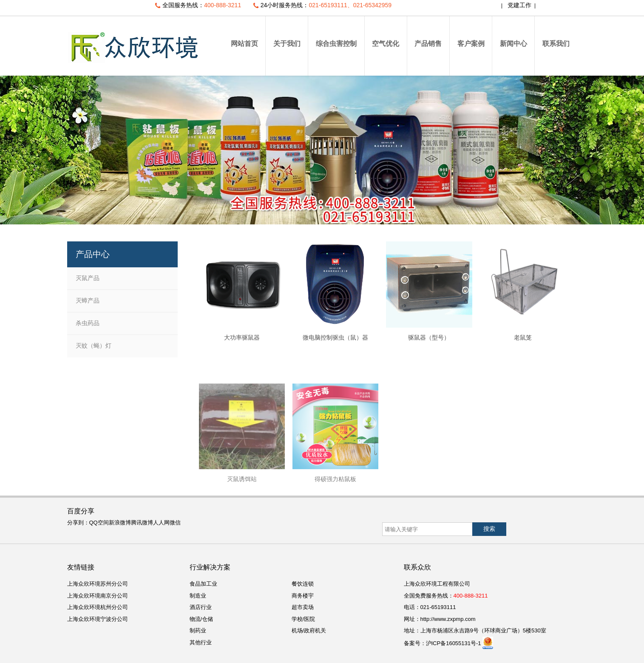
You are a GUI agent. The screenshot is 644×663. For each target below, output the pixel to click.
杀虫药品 (88, 323)
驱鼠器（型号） (429, 337)
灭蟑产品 (88, 300)
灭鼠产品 (88, 278)
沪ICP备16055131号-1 (454, 643)
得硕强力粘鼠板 (335, 545)
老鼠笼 (523, 337)
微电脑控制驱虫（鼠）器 (335, 337)
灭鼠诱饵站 (242, 545)
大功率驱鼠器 (242, 337)
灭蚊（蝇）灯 (94, 346)
